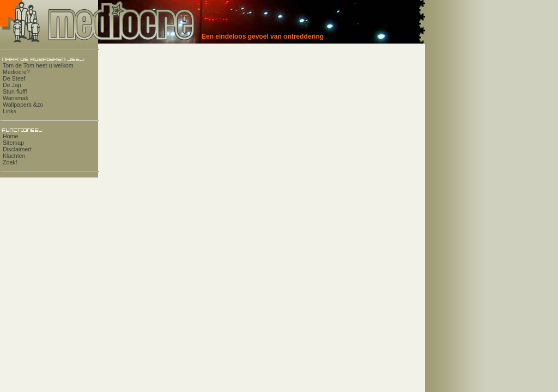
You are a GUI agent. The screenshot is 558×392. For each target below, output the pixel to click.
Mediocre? (16, 72)
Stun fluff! (15, 91)
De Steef (14, 78)
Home (10, 136)
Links (10, 111)
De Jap (12, 85)
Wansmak (16, 98)
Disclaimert (17, 149)
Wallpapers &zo (23, 105)
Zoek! (10, 162)
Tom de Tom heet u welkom (38, 65)
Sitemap (13, 143)
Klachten (14, 156)
